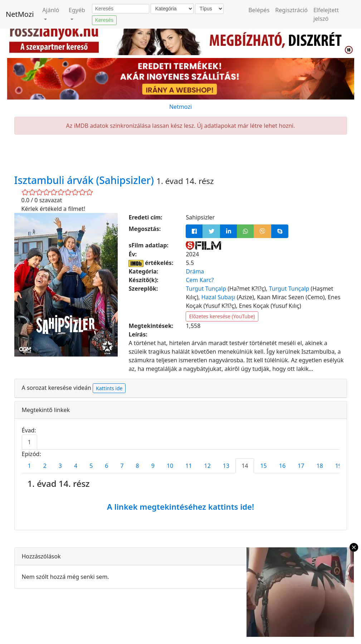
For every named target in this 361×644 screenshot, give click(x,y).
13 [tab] (226, 466)
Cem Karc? (200, 280)
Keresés (104, 20)
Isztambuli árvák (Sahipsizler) (86, 180)
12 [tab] (208, 466)
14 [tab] (245, 466)
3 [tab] (60, 466)
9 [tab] (153, 466)
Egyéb (77, 10)
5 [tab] (91, 466)
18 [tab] (319, 466)
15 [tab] (263, 466)
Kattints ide (109, 388)
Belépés (259, 10)
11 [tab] (189, 466)
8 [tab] (138, 466)
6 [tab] (106, 466)
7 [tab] (122, 466)
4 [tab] (76, 466)
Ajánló (51, 10)
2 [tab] (45, 466)
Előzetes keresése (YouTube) (222, 316)
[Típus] (209, 9)
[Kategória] (172, 9)
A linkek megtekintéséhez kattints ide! (180, 507)
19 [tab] (338, 466)
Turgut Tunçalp (206, 289)
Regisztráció (291, 10)
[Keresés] (121, 9)
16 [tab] (282, 466)
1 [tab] (30, 442)
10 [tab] (170, 466)
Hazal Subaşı (218, 297)
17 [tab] (301, 466)
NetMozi (20, 14)
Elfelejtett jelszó (326, 14)
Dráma (195, 271)
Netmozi (180, 107)
